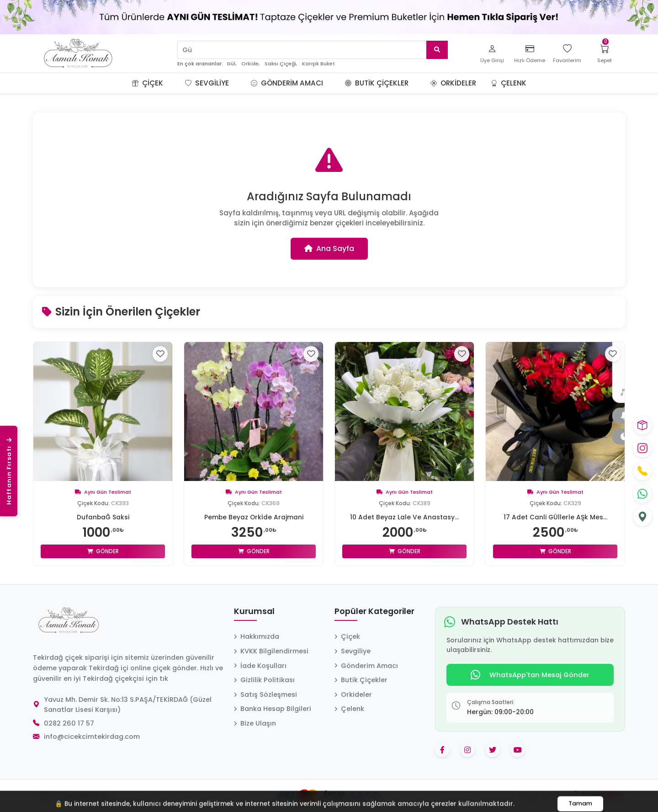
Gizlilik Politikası (264, 680)
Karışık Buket (318, 64)
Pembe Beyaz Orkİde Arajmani (254, 517)
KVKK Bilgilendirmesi (271, 651)
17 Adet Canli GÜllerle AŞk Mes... (555, 517)
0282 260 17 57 (69, 723)
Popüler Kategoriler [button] (374, 612)
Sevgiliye (207, 83)
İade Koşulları (260, 666)
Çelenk (509, 83)
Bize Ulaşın (255, 723)
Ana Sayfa (329, 248)
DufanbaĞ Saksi (103, 517)
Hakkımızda (257, 636)
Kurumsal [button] (254, 612)
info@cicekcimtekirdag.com (92, 737)
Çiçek (148, 83)
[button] (174, 83)
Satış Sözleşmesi (265, 694)
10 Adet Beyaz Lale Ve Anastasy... (404, 517)
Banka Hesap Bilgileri (273, 709)
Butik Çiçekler (377, 83)
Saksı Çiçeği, (281, 64)
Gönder (103, 551)
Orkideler (453, 83)
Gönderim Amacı (287, 83)
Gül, (231, 64)
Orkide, (250, 64)
